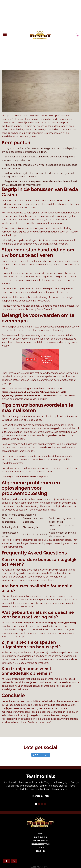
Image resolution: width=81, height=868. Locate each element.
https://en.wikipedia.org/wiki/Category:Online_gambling (44, 623)
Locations (40, 851)
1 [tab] (36, 804)
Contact (40, 848)
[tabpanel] (40, 789)
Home (41, 834)
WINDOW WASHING (40, 841)
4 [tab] (45, 804)
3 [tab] (42, 804)
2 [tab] (39, 804)
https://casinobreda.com (21, 477)
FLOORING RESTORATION (40, 844)
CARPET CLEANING (40, 837)
